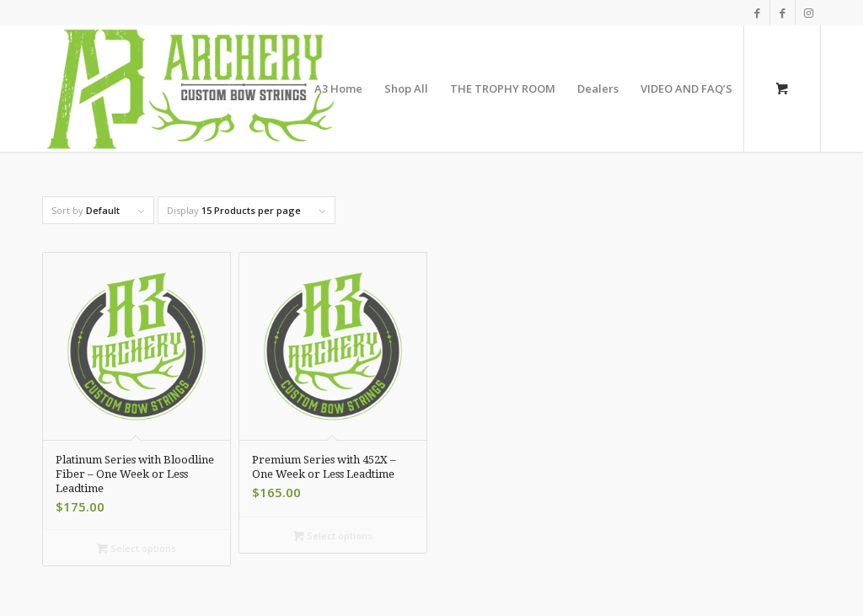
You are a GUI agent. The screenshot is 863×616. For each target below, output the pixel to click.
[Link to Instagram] (808, 13)
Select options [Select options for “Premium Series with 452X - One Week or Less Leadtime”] (333, 536)
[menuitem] (338, 88)
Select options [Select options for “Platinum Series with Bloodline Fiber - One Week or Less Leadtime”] (137, 548)
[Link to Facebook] (757, 13)
